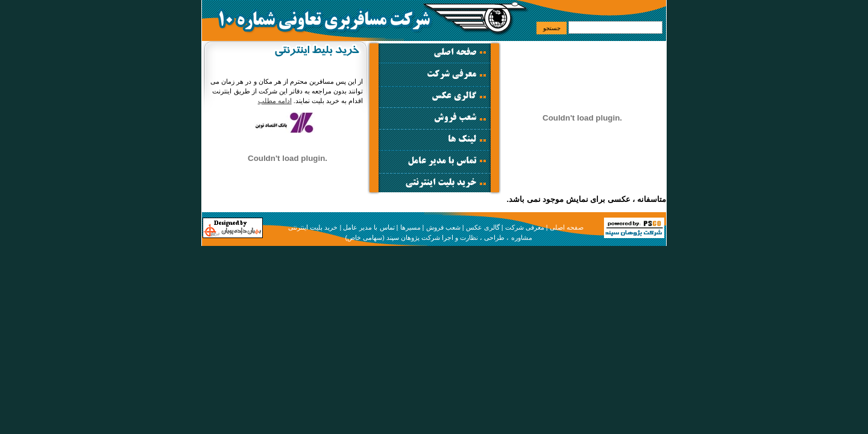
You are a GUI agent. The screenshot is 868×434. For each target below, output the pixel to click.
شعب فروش (443, 227)
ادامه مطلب (275, 101)
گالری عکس (483, 227)
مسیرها (410, 227)
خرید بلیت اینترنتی (313, 227)
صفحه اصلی (567, 227)
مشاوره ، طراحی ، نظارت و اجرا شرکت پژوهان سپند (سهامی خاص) (439, 237)
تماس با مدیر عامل (369, 227)
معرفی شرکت (525, 227)
